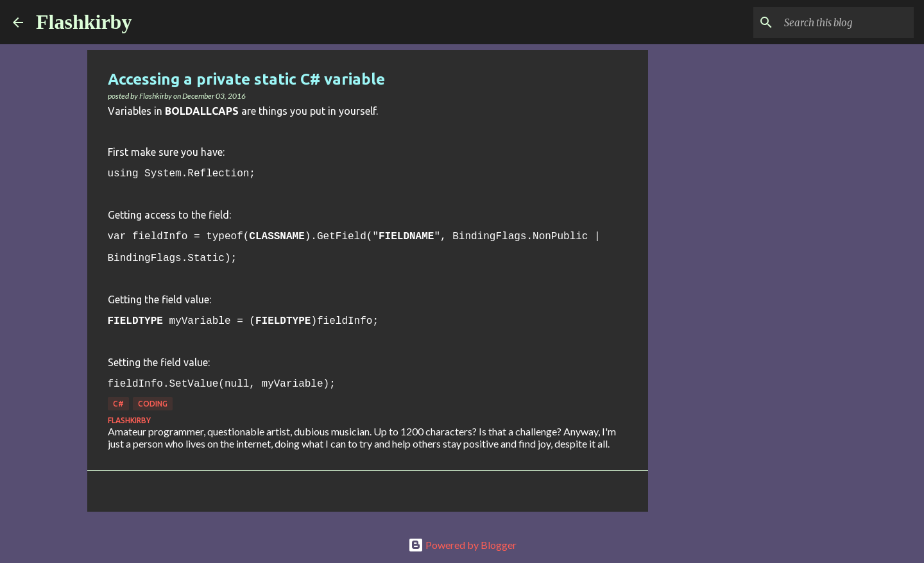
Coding (153, 404)
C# (118, 404)
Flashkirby (84, 22)
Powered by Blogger (462, 545)
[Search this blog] (846, 22)
